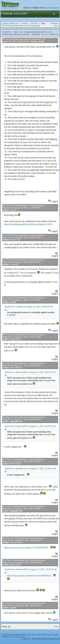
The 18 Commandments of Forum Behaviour (21, 26)
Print (56, 627)
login (48, 8)
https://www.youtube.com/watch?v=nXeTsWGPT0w (26, 548)
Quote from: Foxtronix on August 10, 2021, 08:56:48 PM (29, 307)
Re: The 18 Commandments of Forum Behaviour (24, 206)
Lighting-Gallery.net (10, 23)
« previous (54, 23)
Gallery (21, 14)
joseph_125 (15, 240)
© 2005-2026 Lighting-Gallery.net (16, 635)
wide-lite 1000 (16, 542)
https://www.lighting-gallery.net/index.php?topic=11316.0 (28, 224)
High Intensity (16, 368)
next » (56, 26)
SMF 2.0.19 (36, 635)
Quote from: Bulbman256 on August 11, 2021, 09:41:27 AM (30, 372)
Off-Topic (34, 23)
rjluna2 (13, 210)
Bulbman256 (15, 339)
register (56, 8)
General (24, 23)
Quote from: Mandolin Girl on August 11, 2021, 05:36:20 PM (30, 469)
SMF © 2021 (47, 635)
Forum (7, 14)
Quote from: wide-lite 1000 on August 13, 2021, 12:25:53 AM (31, 569)
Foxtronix (14, 264)
